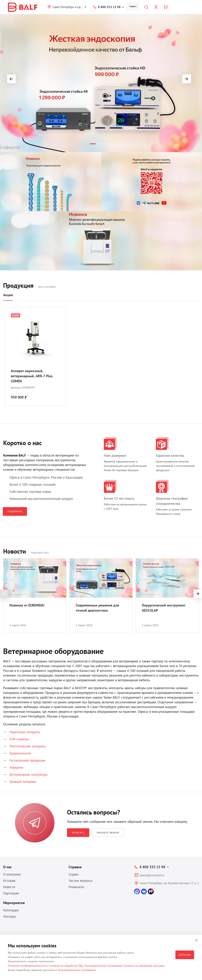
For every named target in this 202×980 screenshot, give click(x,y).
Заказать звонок (108, 833)
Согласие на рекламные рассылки (144, 966)
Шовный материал (23, 782)
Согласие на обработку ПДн (66, 966)
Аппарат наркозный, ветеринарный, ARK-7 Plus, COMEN (32, 376)
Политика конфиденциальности (28, 966)
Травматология (20, 753)
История (9, 881)
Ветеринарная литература (28, 775)
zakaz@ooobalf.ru (152, 875)
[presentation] (4, 594)
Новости (9, 887)
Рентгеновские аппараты (27, 746)
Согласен (185, 955)
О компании (12, 874)
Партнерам (11, 893)
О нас (7, 867)
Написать (78, 833)
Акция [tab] (8, 295)
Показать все (40, 553)
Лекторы (9, 916)
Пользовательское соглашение (103, 966)
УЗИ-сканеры (19, 739)
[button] (93, 144)
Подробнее (15, 511)
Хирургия (16, 767)
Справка (75, 867)
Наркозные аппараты (25, 732)
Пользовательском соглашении (77, 970)
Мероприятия (14, 903)
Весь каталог (47, 287)
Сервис (133, 6)
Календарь (11, 910)
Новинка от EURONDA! (27, 605)
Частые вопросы (81, 881)
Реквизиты (76, 887)
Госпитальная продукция (27, 760)
